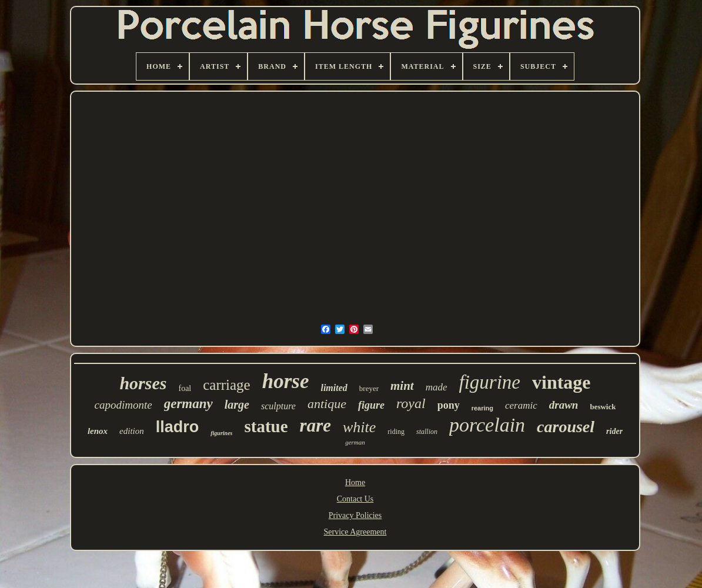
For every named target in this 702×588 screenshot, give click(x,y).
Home (355, 482)
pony (449, 405)
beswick (603, 407)
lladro (178, 427)
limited (334, 388)
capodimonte (123, 405)
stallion (427, 432)
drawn (564, 405)
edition (132, 431)
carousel (566, 427)
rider (614, 431)
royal (411, 403)
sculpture (278, 406)
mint (402, 386)
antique (327, 404)
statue (266, 426)
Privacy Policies (355, 515)
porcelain (487, 425)
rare (315, 425)
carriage (226, 385)
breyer (369, 388)
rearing (482, 408)
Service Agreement (355, 532)
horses (143, 383)
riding (396, 432)
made (437, 387)
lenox (98, 431)
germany (188, 404)
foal (185, 388)
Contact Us (355, 499)
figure (371, 405)
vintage (561, 382)
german (355, 442)
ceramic (521, 405)
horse (286, 381)
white (359, 427)
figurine (490, 382)
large (237, 405)
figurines (221, 433)
